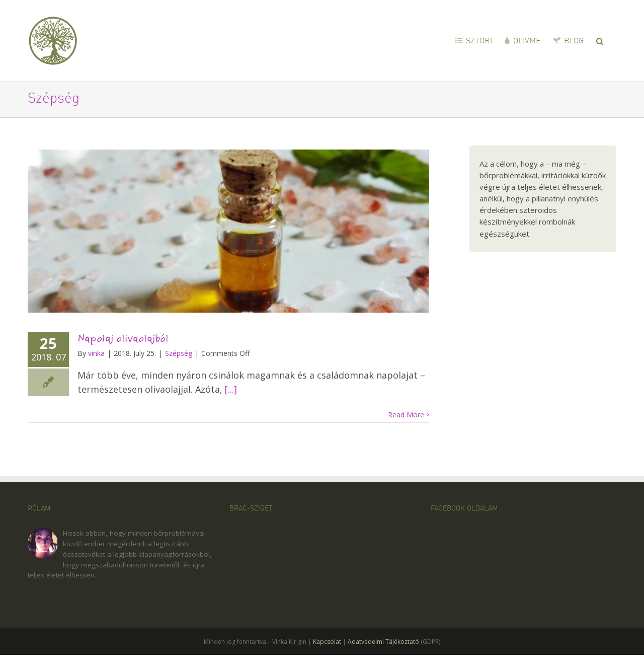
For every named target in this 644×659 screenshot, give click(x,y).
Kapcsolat (327, 642)
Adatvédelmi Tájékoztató (383, 642)
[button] (600, 40)
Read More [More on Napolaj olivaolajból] (406, 415)
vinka (96, 353)
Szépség (179, 353)
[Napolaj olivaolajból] (228, 231)
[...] (231, 389)
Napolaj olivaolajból (123, 338)
